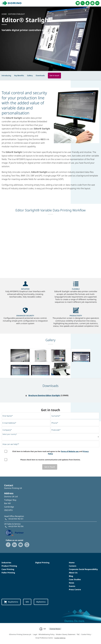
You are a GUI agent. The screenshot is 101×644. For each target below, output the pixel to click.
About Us (73, 573)
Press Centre (75, 590)
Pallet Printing (8, 573)
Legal (35, 635)
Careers (73, 566)
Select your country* (10, 434)
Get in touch (54, 75)
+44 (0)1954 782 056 (16, 526)
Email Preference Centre (44, 638)
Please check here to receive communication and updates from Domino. (50, 460)
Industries (6, 563)
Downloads (40, 75)
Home (72, 563)
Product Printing (9, 566)
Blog (71, 576)
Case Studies (75, 579)
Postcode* (56, 430)
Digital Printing (42, 563)
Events (72, 586)
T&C (78, 635)
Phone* (55, 423)
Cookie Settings (60, 638)
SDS (28, 602)
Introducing (6, 75)
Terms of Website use (70, 451)
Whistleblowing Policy (47, 635)
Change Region (55, 629)
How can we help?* (11, 444)
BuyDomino (11, 602)
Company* (7, 430)
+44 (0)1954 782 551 (16, 519)
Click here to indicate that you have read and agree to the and (50, 453)
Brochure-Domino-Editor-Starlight (44, 395)
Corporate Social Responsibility (83, 569)
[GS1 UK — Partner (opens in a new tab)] (15, 533)
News (72, 583)
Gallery (30, 75)
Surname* (56, 416)
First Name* (8, 416)
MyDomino (42, 602)
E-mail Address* (9, 423)
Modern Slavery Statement (66, 635)
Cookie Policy (86, 635)
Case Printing (8, 569)
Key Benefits (19, 75)
